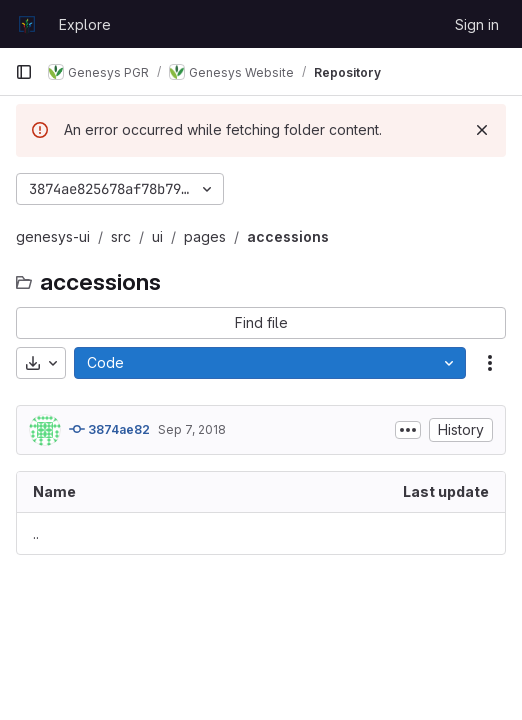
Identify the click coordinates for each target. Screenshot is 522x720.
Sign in (477, 24)
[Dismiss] (482, 130)
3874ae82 (109, 429)
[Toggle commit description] (408, 430)
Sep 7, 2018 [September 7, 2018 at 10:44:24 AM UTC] (192, 429)
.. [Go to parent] (36, 533)
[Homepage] (27, 24)
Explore (85, 24)
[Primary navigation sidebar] (24, 72)
